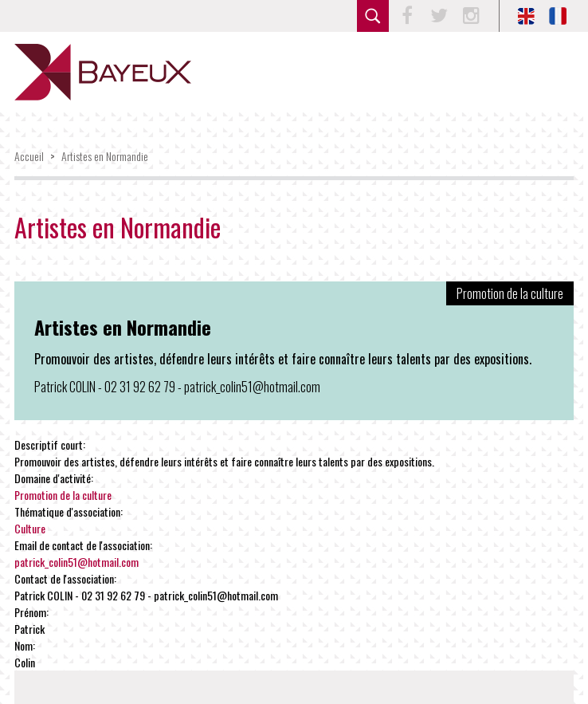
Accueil (29, 156)
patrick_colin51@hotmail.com (76, 562)
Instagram (471, 16)
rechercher (373, 16)
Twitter (439, 16)
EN (526, 16)
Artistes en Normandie (105, 156)
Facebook (407, 16)
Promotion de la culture (63, 495)
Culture (30, 528)
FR (558, 16)
